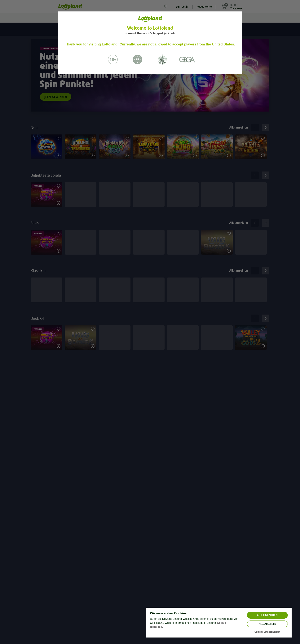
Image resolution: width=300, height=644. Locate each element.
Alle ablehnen (267, 624)
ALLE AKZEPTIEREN (267, 615)
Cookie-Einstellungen (267, 632)
